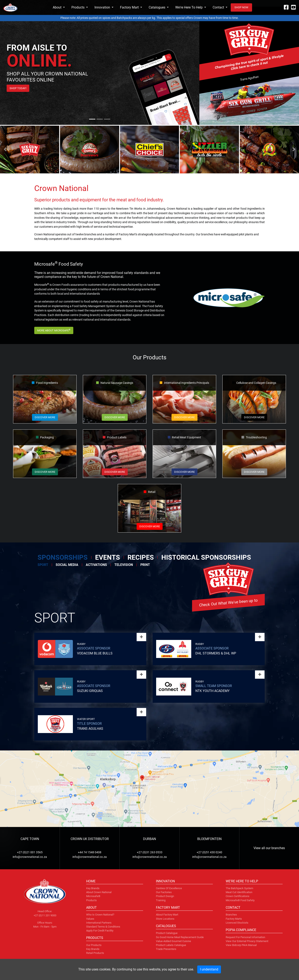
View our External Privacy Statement (247, 941)
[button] (5, 149)
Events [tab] (108, 557)
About (57, 7)
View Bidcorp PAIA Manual (241, 945)
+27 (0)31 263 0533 (150, 852)
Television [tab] (124, 565)
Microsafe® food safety (240, 900)
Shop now (241, 7)
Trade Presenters (166, 949)
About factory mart (167, 915)
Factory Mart (129, 7)
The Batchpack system (239, 888)
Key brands (93, 888)
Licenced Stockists (237, 923)
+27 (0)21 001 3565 (30, 852)
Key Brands (93, 949)
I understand (209, 969)
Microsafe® (93, 896)
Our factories (164, 892)
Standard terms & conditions (103, 927)
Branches (231, 915)
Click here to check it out (249, 66)
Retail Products (95, 953)
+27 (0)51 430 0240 (209, 852)
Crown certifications (238, 896)
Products (78, 7)
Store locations (165, 919)
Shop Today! (18, 88)
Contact (218, 7)
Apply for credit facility (100, 931)
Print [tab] (145, 565)
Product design (165, 896)
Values (90, 919)
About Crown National (99, 892)
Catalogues (157, 7)
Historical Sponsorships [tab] (206, 557)
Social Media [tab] (67, 565)
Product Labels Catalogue (171, 945)
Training (161, 900)
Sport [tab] (43, 565)
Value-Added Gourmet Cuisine (173, 941)
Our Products (94, 945)
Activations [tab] (96, 565)
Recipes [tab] (141, 557)
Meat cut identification (239, 892)
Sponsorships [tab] (63, 557)
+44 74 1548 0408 (90, 852)
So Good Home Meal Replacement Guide (180, 937)
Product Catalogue (167, 933)
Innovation (102, 7)
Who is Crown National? (100, 915)
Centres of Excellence (169, 888)
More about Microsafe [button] (54, 330)
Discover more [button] (45, 417)
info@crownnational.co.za (30, 857)
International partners (99, 923)
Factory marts (234, 919)
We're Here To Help (189, 7)
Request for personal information (245, 937)
